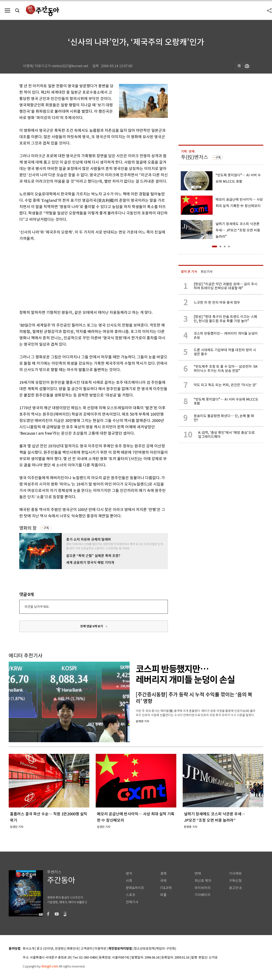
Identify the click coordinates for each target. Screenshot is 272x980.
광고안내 (235, 888)
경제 (163, 874)
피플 (163, 895)
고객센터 (87, 949)
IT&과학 (166, 888)
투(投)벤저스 (195, 157)
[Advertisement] (83, 275)
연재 (198, 874)
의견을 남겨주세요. (37, 607)
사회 (129, 881)
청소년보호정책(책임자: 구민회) (155, 949)
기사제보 (235, 874)
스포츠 (131, 895)
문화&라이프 (135, 888)
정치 (129, 874)
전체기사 (132, 902)
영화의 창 (28, 528)
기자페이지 (203, 895)
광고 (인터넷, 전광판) (51, 949)
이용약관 (100, 949)
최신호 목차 (203, 881)
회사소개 (29, 949)
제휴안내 (73, 949)
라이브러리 (203, 888)
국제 (163, 881)
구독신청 (235, 881)
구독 (46, 528)
